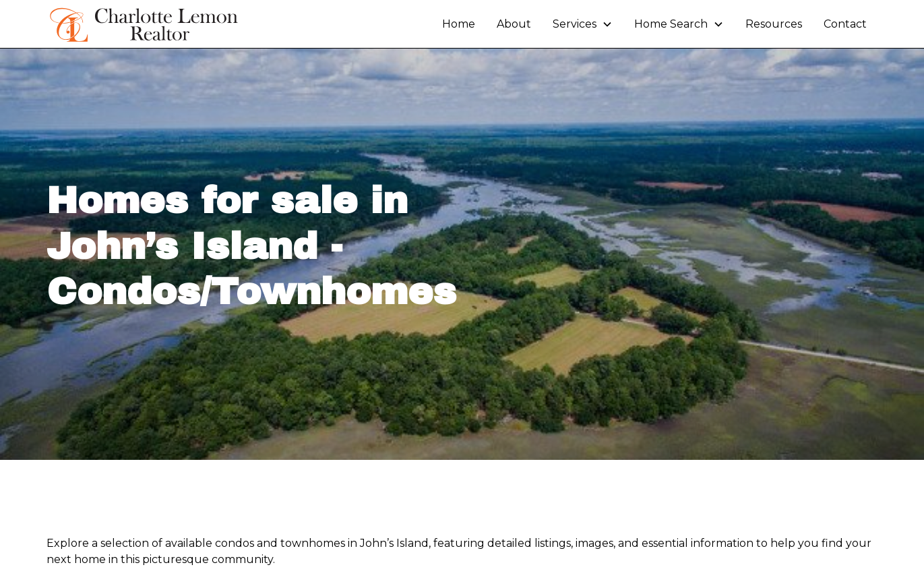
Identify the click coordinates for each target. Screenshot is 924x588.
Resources (774, 24)
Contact (845, 24)
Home (459, 24)
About (514, 24)
